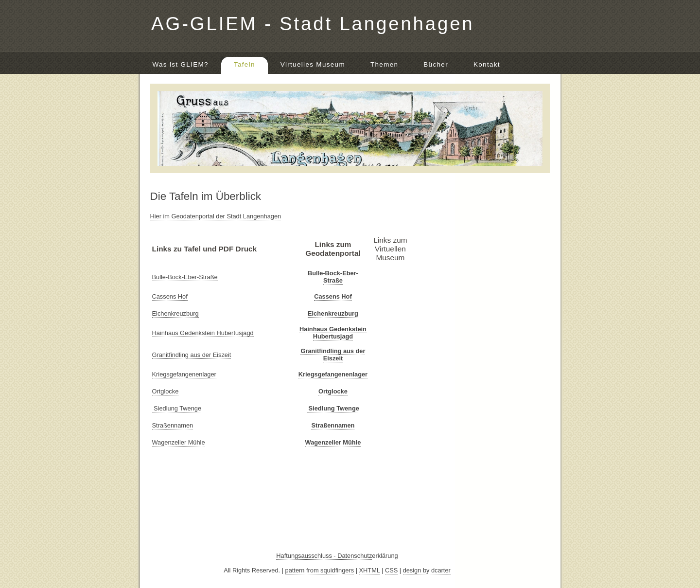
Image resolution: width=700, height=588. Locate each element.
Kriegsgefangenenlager (184, 374)
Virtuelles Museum (313, 64)
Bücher (436, 64)
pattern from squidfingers (320, 570)
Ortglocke (166, 391)
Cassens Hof (170, 296)
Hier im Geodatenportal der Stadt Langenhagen (216, 216)
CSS (391, 570)
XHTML (370, 570)
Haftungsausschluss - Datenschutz (324, 556)
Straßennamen (173, 425)
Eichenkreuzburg (175, 313)
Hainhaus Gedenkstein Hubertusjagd (203, 333)
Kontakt (487, 64)
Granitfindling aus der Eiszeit (192, 355)
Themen (384, 64)
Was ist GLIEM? (181, 64)
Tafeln (245, 64)
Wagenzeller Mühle (179, 442)
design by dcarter (427, 570)
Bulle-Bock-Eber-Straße (185, 277)
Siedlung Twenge (177, 408)
